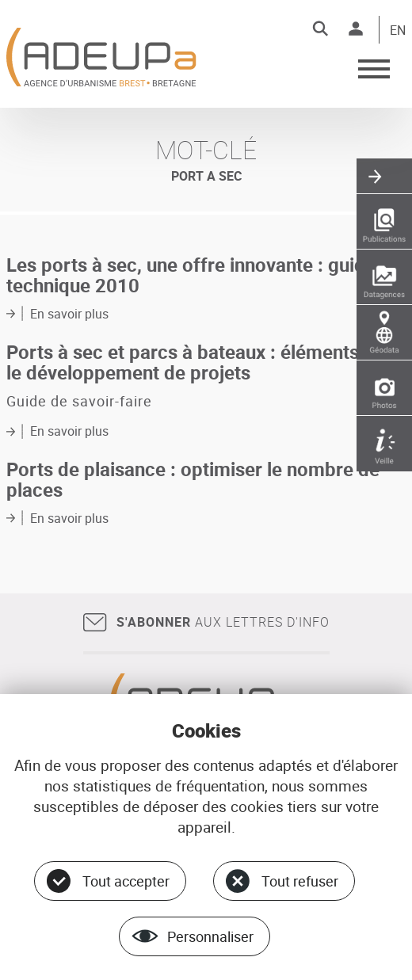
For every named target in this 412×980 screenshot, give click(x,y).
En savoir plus (69, 314)
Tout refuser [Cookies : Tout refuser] (300, 881)
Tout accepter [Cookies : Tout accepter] (126, 881)
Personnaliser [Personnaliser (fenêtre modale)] (210, 936)
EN (398, 31)
